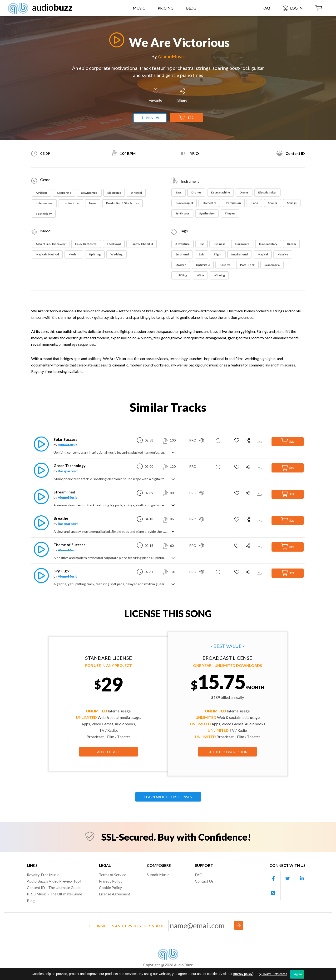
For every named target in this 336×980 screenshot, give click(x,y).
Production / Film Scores (122, 203)
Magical (263, 254)
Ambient (41, 193)
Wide (200, 275)
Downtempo (89, 193)
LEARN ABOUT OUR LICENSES (168, 797)
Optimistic (203, 265)
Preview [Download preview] (150, 118)
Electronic (114, 193)
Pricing (166, 8)
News (93, 203)
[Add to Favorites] (155, 95)
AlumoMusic (171, 56)
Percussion (233, 203)
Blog (191, 8)
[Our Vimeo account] (273, 893)
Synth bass (182, 213)
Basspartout (68, 471)
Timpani (230, 213)
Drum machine (220, 192)
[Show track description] (173, 452)
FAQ (266, 8)
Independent (44, 203)
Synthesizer (207, 213)
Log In (293, 8)
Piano (254, 203)
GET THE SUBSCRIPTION (227, 752)
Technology (44, 214)
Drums (244, 192)
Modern (74, 254)
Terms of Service (113, 875)
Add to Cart (109, 752)
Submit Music (158, 875)
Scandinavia (272, 265)
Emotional (182, 254)
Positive (225, 265)
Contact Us (204, 881)
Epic (201, 254)
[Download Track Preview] (260, 440)
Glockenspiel (184, 203)
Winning (219, 275)
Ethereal (136, 193)
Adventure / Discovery (51, 244)
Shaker (273, 203)
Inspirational (71, 203)
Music (139, 8)
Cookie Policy (110, 887)
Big (202, 244)
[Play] (115, 40)
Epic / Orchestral (86, 244)
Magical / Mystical (47, 254)
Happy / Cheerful (142, 244)
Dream (291, 244)
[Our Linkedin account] (302, 879)
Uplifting (95, 254)
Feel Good (114, 244)
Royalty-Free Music (43, 875)
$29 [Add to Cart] (186, 118)
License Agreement (115, 894)
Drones (196, 192)
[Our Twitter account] (288, 879)
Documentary (268, 244)
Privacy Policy (111, 881)
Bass (178, 192)
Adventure (183, 244)
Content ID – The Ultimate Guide (54, 887)
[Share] (182, 95)
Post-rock (247, 265)
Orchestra (209, 203)
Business (219, 244)
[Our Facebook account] (273, 879)
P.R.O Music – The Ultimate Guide (54, 894)
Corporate (64, 193)
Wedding (116, 254)
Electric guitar (267, 192)
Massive (283, 254)
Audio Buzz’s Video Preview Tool (54, 881)
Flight (218, 254)
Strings (292, 203)
